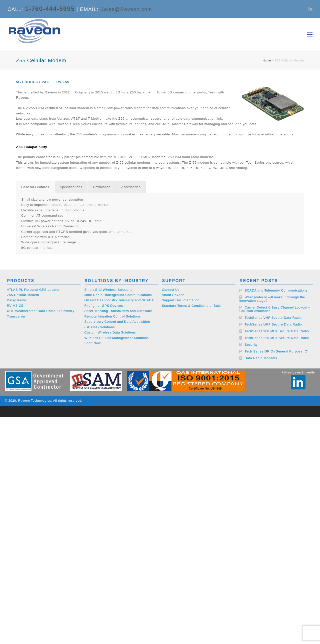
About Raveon (173, 295)
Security (251, 345)
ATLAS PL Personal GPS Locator (33, 290)
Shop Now (93, 343)
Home (267, 60)
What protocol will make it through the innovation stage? (272, 299)
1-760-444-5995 (50, 9)
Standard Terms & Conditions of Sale (191, 306)
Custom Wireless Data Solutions (110, 332)
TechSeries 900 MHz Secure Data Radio (277, 331)
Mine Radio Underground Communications (118, 295)
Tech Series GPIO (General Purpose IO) (277, 351)
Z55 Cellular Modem (23, 295)
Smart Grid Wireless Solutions (108, 290)
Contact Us (171, 290)
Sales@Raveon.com (126, 9)
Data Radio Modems (261, 358)
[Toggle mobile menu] (310, 35)
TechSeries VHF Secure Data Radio (273, 318)
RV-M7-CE (15, 306)
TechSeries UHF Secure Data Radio (273, 324)
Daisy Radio (17, 300)
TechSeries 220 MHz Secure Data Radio (277, 338)
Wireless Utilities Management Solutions (117, 338)
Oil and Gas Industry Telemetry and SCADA (119, 300)
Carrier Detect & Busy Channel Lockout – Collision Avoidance (275, 309)
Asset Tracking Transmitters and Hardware (118, 311)
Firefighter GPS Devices (104, 306)
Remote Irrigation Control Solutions (113, 316)
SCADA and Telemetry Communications (276, 290)
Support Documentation (181, 300)
